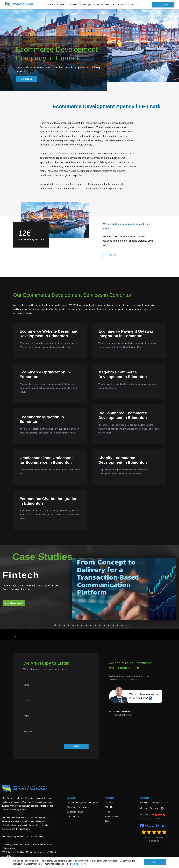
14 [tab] (113, 625)
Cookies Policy (37, 837)
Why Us (109, 807)
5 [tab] (73, 625)
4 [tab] (69, 625)
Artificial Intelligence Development (83, 803)
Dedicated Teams (75, 812)
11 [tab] (100, 625)
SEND (76, 746)
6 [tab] (77, 625)
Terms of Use (22, 837)
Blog (107, 821)
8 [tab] (86, 625)
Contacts (145, 798)
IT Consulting (73, 816)
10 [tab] (95, 625)
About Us (110, 803)
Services (71, 798)
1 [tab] (55, 625)
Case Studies (112, 816)
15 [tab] (118, 625)
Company (110, 798)
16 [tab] (122, 625)
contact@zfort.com (123, 715)
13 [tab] (109, 625)
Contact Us (134, 5)
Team (108, 812)
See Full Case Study (14, 603)
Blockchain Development (79, 807)
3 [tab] (64, 625)
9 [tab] (91, 625)
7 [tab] (82, 625)
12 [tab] (104, 625)
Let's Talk (163, 5)
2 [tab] (60, 625)
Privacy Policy (79, 864)
